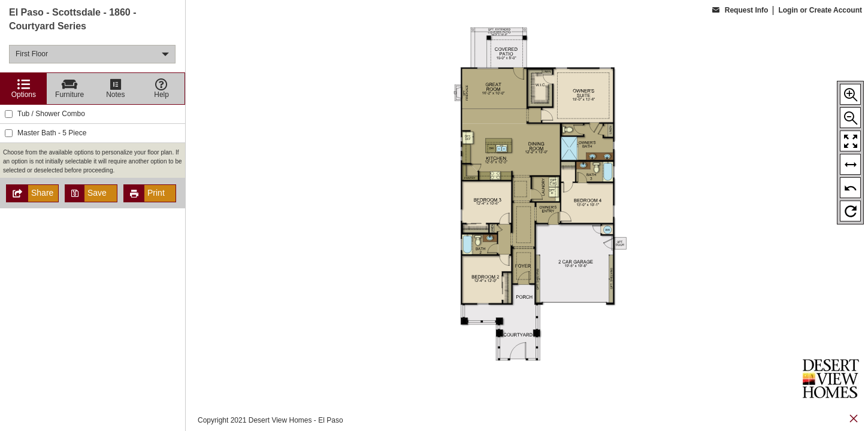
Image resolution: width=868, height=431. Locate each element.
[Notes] (116, 89)
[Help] (161, 89)
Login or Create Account (820, 10)
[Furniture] (70, 89)
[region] (93, 215)
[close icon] (854, 420)
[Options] (24, 89)
